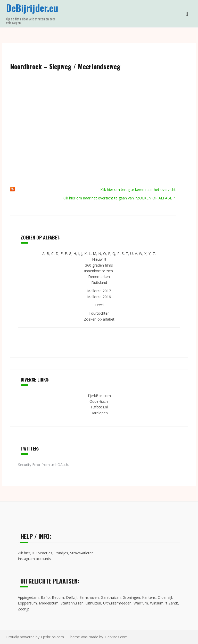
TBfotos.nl (99, 407)
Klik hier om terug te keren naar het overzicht (138, 189)
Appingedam (28, 597)
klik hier (24, 553)
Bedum (58, 597)
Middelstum (49, 603)
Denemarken (99, 277)
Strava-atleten (82, 553)
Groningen (131, 597)
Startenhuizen (72, 603)
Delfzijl (72, 597)
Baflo (45, 597)
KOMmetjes (42, 553)
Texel (99, 305)
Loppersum (27, 603)
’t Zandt (172, 603)
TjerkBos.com (99, 396)
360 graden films (99, 265)
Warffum (141, 603)
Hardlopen (99, 413)
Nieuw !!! (99, 259)
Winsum (157, 603)
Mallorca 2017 (99, 291)
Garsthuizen (111, 597)
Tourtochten (99, 313)
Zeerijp (24, 609)
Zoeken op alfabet (99, 319)
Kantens (149, 597)
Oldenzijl (165, 597)
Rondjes (61, 553)
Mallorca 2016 (99, 297)
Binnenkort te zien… (99, 271)
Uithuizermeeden (117, 603)
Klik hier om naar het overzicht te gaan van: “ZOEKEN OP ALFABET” (119, 198)
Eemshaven (89, 597)
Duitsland (99, 282)
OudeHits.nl (99, 401)
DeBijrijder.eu (32, 8)
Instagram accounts (34, 559)
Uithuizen (93, 603)
